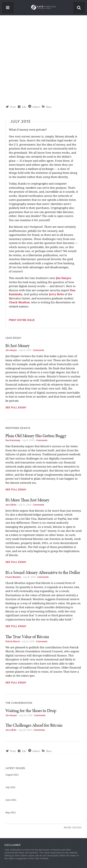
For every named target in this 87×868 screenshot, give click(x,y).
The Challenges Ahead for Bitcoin (34, 651)
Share (49, 33)
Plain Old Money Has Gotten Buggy (36, 362)
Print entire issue (22, 246)
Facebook (54, 803)
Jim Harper (64, 204)
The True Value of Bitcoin (27, 563)
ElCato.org (13, 822)
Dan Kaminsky (13, 367)
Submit (36, 33)
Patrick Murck (13, 568)
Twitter (53, 809)
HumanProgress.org (20, 816)
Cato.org (12, 803)
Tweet (13, 33)
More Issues (73, 754)
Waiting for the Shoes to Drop (31, 637)
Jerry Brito (56, 221)
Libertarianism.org (19, 809)
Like (24, 33)
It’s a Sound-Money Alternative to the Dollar (43, 499)
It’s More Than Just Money (27, 426)
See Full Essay (16, 334)
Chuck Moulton (19, 229)
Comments (39, 277)
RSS (50, 816)
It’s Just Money (18, 272)
